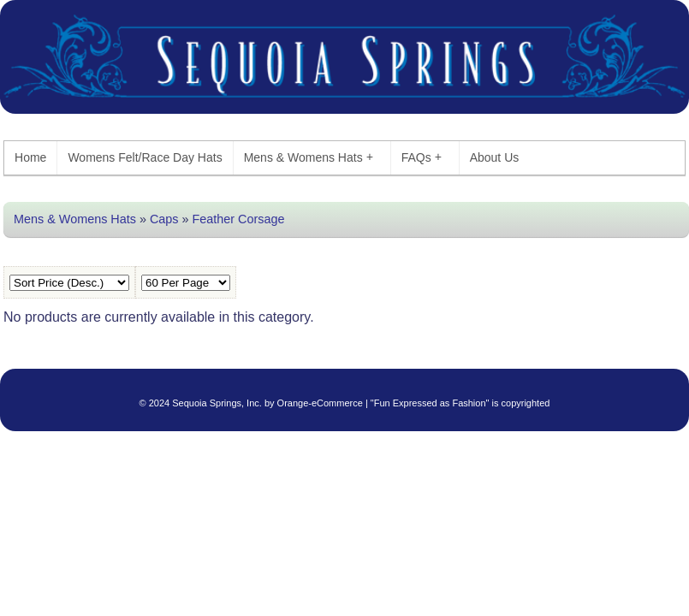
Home (30, 157)
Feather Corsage (239, 219)
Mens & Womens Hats (309, 157)
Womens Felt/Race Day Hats (145, 157)
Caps (164, 219)
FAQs (422, 157)
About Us (495, 157)
